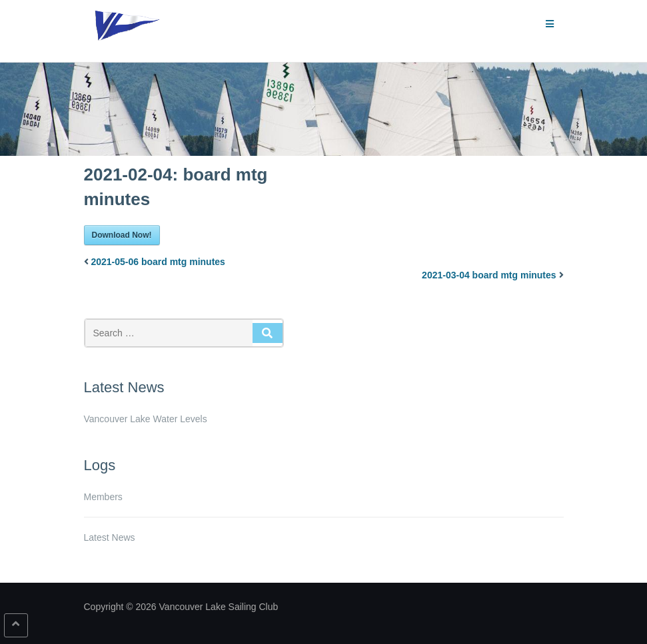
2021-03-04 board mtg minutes (489, 275)
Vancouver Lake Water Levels (146, 419)
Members (103, 497)
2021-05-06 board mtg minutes (158, 262)
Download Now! (122, 235)
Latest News (110, 537)
